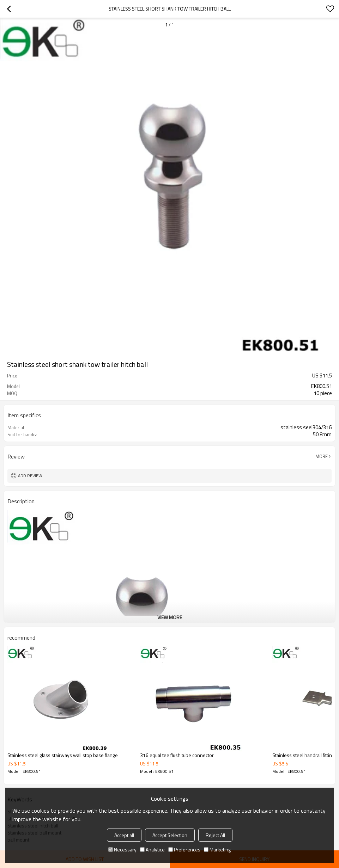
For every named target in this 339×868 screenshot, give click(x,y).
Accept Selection (170, 835)
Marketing (217, 849)
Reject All (215, 835)
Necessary (122, 849)
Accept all (124, 835)
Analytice (152, 849)
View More (170, 617)
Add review (30, 476)
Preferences (184, 849)
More (322, 456)
